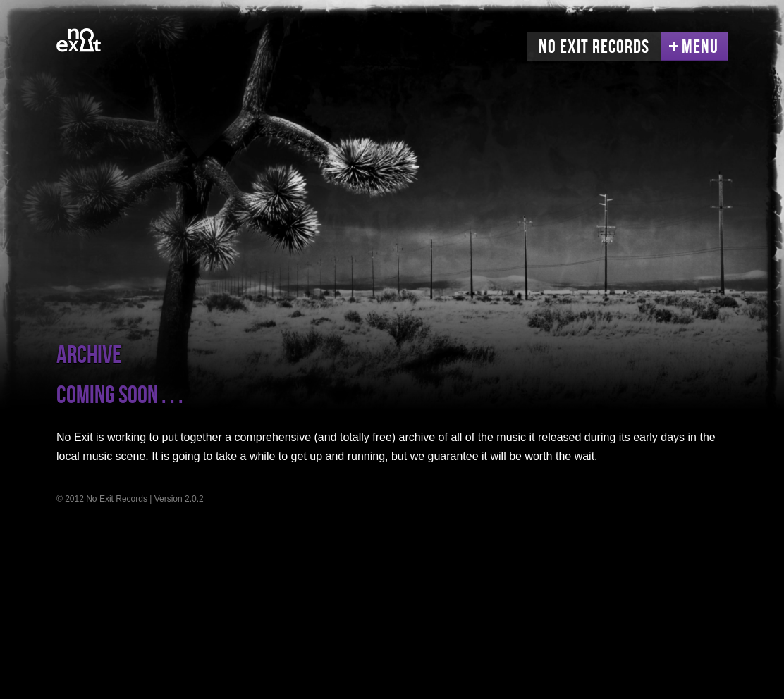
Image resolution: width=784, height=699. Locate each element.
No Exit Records (594, 47)
